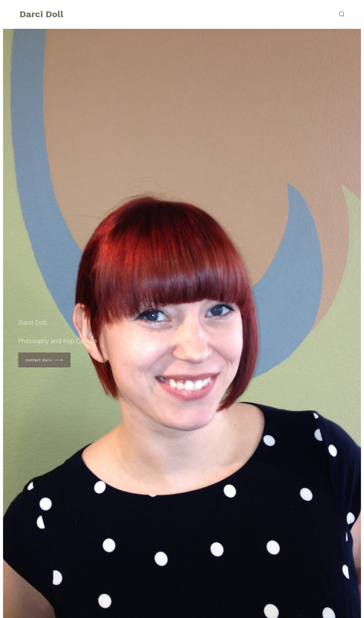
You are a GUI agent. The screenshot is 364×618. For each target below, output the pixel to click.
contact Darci (39, 360)
